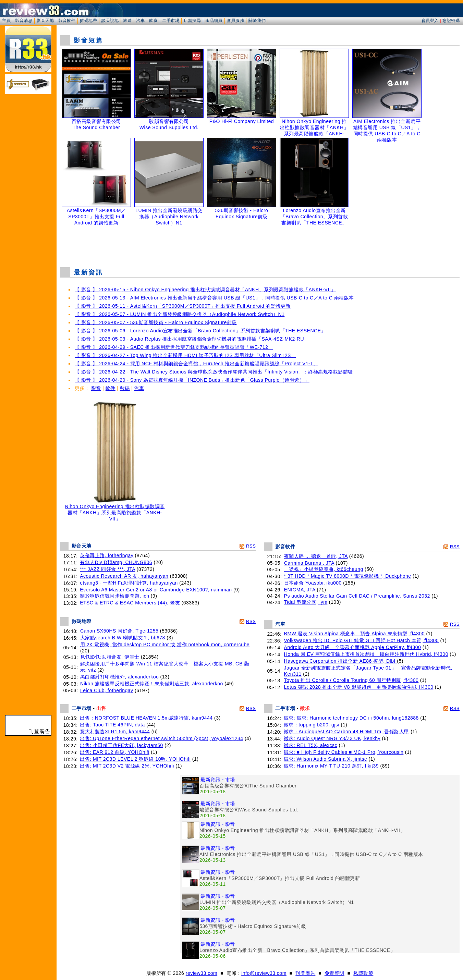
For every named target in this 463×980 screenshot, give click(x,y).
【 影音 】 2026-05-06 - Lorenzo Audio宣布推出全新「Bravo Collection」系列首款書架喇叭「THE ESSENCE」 (200, 331)
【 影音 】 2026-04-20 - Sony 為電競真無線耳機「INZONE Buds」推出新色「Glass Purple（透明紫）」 (192, 380)
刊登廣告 (305, 973)
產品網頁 (214, 21)
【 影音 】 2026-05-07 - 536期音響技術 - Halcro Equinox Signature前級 (156, 322)
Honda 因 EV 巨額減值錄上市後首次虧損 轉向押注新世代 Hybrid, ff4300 (366, 654)
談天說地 (110, 21)
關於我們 (257, 21)
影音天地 (45, 21)
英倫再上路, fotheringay (107, 555)
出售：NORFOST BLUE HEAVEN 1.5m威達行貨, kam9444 (146, 718)
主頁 (6, 21)
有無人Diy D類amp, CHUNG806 (116, 562)
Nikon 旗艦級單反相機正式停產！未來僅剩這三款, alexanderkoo (152, 684)
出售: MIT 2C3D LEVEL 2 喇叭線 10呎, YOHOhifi (135, 759)
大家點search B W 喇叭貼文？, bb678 (123, 638)
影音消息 (24, 21)
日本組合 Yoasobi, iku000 (313, 583)
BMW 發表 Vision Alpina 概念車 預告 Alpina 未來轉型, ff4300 (354, 634)
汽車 (140, 21)
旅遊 (127, 21)
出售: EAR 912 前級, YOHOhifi (115, 752)
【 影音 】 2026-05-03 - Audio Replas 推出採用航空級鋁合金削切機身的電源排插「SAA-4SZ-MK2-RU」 (192, 339)
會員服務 (235, 21)
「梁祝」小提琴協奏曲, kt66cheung (324, 569)
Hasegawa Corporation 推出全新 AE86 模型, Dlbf (341, 661)
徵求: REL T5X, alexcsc (310, 745)
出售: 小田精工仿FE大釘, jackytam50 (121, 745)
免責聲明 (334, 973)
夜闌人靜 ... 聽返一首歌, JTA (316, 556)
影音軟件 (67, 21)
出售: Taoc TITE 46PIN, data (112, 725)
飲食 (153, 21)
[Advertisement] (260, 245)
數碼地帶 (88, 21)
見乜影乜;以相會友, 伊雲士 (110, 657)
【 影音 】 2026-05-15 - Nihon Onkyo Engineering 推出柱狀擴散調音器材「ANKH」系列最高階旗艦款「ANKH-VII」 (205, 290)
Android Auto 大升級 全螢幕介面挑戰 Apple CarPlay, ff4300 (353, 647)
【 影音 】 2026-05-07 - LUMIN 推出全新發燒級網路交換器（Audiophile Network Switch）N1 (180, 314)
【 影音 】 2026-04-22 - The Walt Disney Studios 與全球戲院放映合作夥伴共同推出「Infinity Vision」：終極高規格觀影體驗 (214, 372)
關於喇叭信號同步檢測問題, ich (114, 596)
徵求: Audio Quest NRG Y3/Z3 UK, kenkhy (332, 738)
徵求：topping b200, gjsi (312, 725)
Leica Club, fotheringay (107, 690)
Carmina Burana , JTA (309, 563)
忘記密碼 (451, 21)
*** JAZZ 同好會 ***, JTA (107, 569)
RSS (251, 546)
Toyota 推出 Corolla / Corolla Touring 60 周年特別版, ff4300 (351, 680)
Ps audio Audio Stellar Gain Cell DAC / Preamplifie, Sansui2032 (357, 596)
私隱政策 (363, 973)
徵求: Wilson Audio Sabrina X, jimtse (325, 759)
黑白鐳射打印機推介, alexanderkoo (119, 677)
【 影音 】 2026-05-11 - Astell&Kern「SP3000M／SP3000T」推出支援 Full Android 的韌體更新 (183, 306)
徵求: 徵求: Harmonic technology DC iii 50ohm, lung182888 (351, 718)
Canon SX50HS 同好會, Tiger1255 (119, 631)
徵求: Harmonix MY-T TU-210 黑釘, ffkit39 (331, 766)
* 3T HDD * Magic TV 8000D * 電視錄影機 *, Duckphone (348, 576)
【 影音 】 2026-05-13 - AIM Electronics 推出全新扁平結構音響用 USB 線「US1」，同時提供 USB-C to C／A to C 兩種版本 (214, 298)
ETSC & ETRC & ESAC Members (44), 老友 (130, 603)
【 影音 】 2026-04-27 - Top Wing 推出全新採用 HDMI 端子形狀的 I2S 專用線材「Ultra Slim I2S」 (185, 355)
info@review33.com (264, 973)
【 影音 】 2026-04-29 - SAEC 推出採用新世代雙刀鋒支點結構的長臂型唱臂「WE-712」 (174, 347)
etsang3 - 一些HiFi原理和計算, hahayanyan (129, 583)
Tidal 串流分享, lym (306, 602)
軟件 (111, 388)
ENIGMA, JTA (300, 590)
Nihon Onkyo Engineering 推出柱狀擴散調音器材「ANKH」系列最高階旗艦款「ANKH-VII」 (115, 510)
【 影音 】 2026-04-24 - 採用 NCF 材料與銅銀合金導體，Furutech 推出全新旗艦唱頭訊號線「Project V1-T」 (197, 364)
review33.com (202, 973)
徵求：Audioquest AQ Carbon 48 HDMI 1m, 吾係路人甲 (346, 732)
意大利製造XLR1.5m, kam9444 (115, 732)
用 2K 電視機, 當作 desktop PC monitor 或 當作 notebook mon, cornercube (165, 645)
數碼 (125, 388)
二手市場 (171, 21)
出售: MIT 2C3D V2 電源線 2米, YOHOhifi (127, 766)
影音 (96, 388)
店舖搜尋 (192, 21)
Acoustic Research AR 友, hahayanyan (124, 576)
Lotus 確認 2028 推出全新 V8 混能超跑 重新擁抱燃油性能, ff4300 (359, 687)
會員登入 (430, 21)
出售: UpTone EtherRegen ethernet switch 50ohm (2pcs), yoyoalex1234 (161, 738)
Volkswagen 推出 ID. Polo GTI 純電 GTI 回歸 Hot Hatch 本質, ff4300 (362, 640)
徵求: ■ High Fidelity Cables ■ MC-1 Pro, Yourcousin (344, 752)
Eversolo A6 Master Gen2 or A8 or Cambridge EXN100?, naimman (157, 590)
